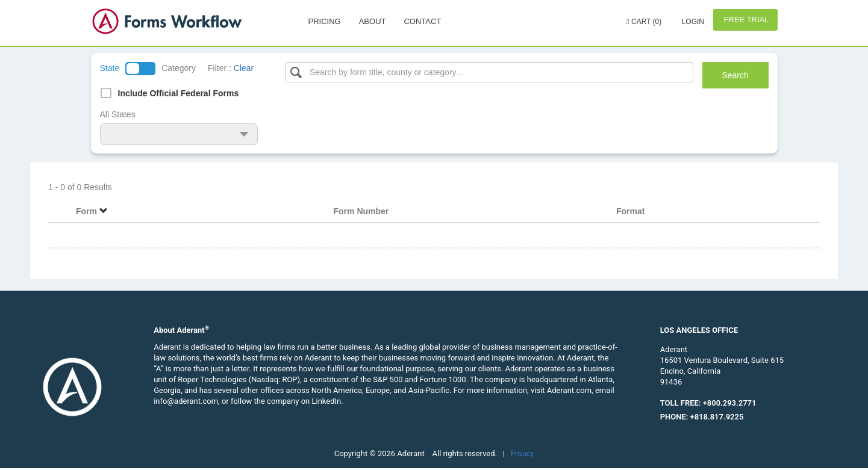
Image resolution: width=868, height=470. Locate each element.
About (373, 21)
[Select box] (489, 72)
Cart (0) (644, 22)
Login (692, 22)
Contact (422, 21)
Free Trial (745, 20)
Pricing (325, 21)
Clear (244, 68)
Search (735, 75)
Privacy (523, 454)
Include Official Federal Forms (179, 93)
